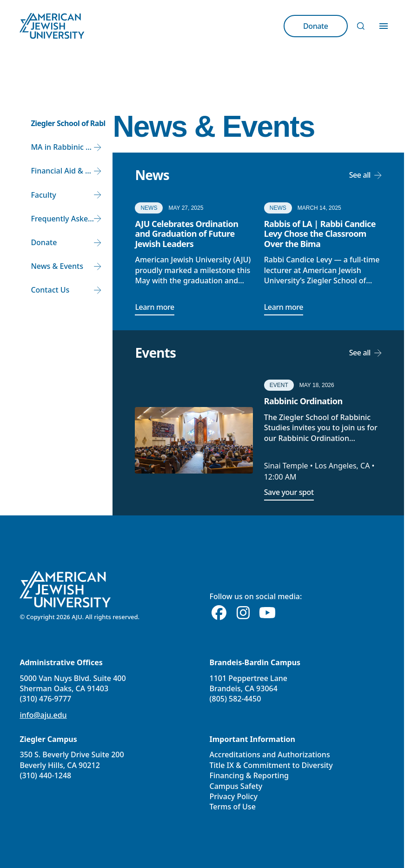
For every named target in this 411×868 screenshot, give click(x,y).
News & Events (57, 266)
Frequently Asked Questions (68, 219)
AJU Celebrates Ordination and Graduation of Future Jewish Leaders (186, 234)
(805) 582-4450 (235, 699)
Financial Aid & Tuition (68, 171)
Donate (44, 242)
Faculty (43, 195)
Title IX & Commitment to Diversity (271, 765)
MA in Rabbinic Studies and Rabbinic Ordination (68, 147)
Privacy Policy (234, 796)
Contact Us (50, 290)
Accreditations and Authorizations (270, 754)
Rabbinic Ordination (303, 401)
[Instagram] (243, 613)
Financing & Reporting (249, 775)
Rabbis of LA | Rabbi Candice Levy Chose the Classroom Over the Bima (320, 234)
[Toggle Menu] (384, 26)
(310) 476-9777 (45, 699)
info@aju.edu (43, 715)
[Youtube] (267, 613)
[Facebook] (219, 613)
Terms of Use (233, 807)
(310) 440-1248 (45, 775)
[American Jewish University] (65, 590)
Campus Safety (236, 786)
